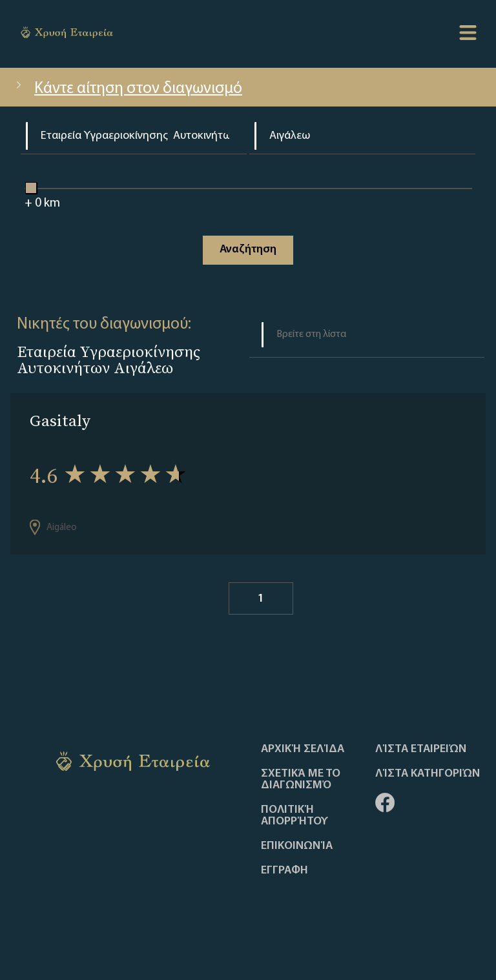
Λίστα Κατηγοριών (428, 774)
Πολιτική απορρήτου (294, 816)
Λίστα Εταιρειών (421, 750)
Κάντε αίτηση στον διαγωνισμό (128, 89)
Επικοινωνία (297, 846)
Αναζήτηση (248, 250)
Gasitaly (60, 421)
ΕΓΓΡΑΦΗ (284, 871)
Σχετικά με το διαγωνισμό (301, 780)
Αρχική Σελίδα (303, 750)
